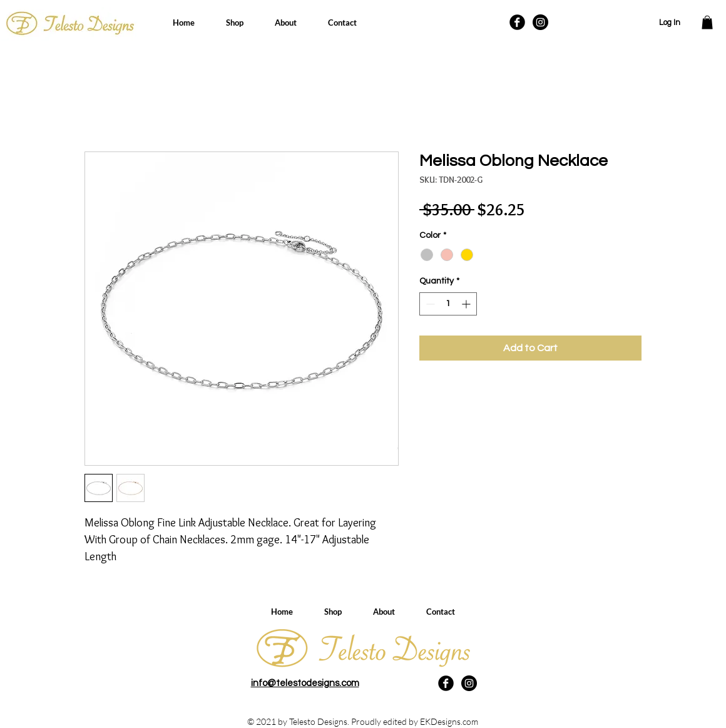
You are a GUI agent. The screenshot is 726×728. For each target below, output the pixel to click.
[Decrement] (429, 304)
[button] (707, 23)
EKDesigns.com (449, 721)
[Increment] (467, 304)
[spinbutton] (448, 304)
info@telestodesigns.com (305, 683)
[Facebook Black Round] (517, 22)
